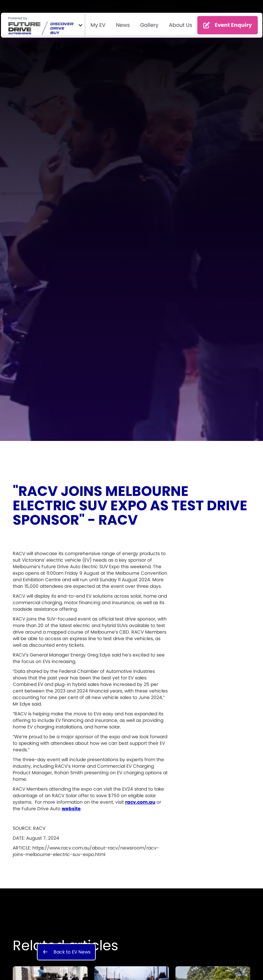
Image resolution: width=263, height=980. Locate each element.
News (123, 25)
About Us (181, 25)
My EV (98, 25)
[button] (43, 25)
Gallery (149, 25)
